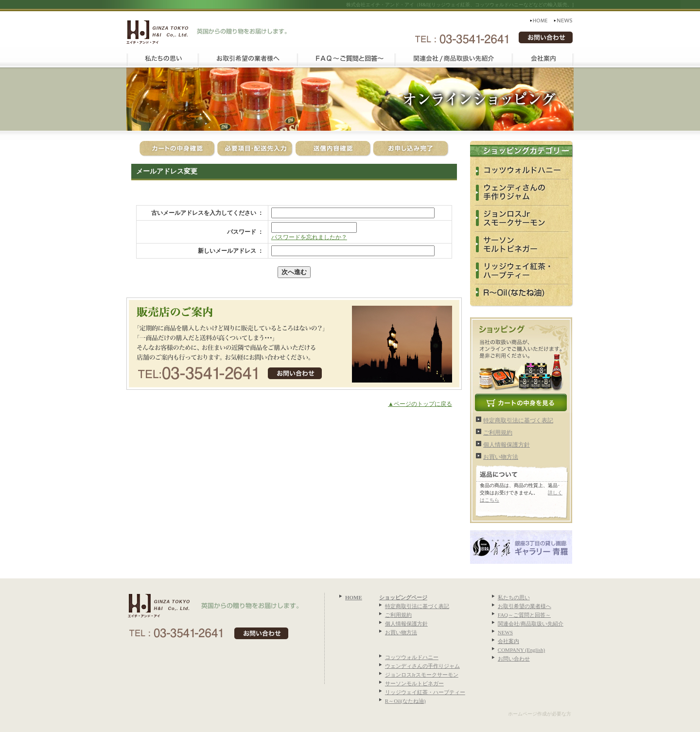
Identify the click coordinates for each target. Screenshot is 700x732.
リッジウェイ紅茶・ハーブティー (425, 692)
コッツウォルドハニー (412, 657)
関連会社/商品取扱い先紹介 (531, 624)
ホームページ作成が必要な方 (540, 714)
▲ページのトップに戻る (420, 404)
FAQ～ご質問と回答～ (524, 615)
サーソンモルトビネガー (414, 683)
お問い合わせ (514, 659)
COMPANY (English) (521, 650)
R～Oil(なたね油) (405, 701)
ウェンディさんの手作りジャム (422, 666)
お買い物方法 (501, 457)
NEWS (505, 632)
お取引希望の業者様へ (525, 606)
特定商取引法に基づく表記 (518, 420)
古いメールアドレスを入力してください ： (207, 213)
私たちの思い (514, 597)
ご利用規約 (498, 433)
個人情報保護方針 (507, 445)
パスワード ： (245, 232)
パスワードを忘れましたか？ (309, 237)
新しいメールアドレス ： (231, 251)
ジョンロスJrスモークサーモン (422, 675)
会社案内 (508, 641)
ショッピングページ (403, 597)
